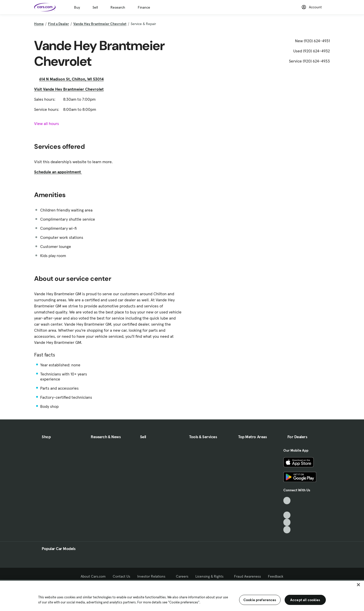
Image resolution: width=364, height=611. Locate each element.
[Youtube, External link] (287, 515)
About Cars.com (93, 576)
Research (118, 7)
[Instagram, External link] (287, 522)
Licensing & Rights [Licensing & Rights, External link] (211, 576)
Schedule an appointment (60, 172)
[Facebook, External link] (287, 508)
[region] (182, 595)
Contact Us (121, 576)
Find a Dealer (59, 24)
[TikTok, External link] (287, 501)
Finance (144, 7)
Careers (182, 576)
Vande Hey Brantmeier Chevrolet (100, 24)
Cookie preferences (260, 600)
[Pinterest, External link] (287, 530)
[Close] (358, 585)
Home (39, 24)
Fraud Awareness (247, 576)
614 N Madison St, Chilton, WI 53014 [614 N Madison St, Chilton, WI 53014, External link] (73, 79)
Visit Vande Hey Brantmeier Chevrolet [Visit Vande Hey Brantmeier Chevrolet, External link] (71, 89)
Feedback (276, 576)
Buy (77, 7)
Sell (95, 7)
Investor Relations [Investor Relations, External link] (153, 576)
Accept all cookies (305, 600)
